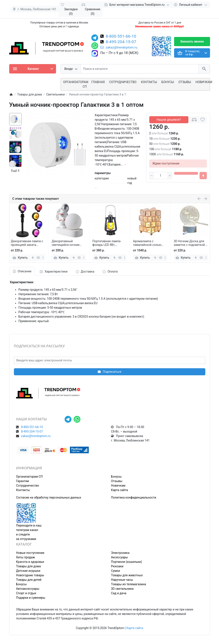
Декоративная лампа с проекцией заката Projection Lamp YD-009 (27, 243)
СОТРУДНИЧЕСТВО (123, 82)
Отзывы (185, 82)
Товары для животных (127, 575)
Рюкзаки (117, 566)
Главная (98, 82)
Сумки (115, 571)
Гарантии (22, 481)
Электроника (120, 553)
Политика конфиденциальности (134, 497)
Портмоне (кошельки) (127, 562)
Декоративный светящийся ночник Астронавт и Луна (66, 243)
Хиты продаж (25, 557)
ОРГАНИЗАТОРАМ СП (76, 84)
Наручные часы (122, 580)
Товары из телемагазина (129, 584)
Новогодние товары (30, 575)
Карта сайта (119, 490)
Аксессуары (119, 557)
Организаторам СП (29, 477)
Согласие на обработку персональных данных (49, 497)
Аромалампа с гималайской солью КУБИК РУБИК (147, 243)
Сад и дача (119, 593)
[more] (43, 258)
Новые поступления (30, 553)
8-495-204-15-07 (121, 42)
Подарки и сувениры (31, 598)
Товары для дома (28, 566)
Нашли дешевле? (169, 120)
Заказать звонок (192, 41)
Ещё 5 (15, 171)
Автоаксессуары (28, 589)
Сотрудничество (27, 486)
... (96, 187)
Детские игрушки (28, 571)
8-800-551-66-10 (121, 37)
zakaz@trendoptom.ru (119, 47)
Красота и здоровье (30, 562)
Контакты (149, 82)
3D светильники (122, 589)
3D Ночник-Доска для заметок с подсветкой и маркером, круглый (190, 243)
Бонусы (168, 82)
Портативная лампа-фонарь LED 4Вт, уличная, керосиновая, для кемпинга (108, 243)
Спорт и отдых (26, 593)
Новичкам (204, 82)
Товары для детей (29, 580)
